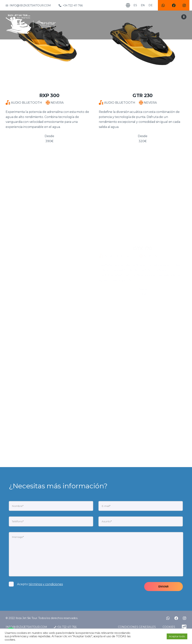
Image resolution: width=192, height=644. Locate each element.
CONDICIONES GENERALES (137, 627)
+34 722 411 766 (65, 627)
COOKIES (169, 627)
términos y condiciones (46, 584)
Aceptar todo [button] (177, 636)
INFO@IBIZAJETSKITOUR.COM (26, 627)
